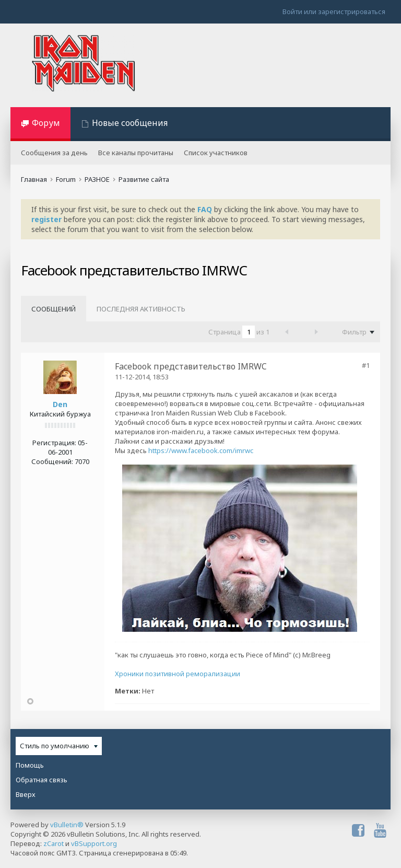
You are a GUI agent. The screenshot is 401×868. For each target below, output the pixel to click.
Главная (34, 179)
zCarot (54, 843)
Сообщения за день (54, 153)
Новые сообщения (130, 123)
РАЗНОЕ (97, 179)
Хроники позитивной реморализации (178, 674)
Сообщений (54, 309)
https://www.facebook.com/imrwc (201, 450)
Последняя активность (141, 309)
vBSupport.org (94, 843)
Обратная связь (42, 780)
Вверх (26, 794)
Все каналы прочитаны (136, 153)
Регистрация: (54, 443)
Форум (46, 123)
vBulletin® (67, 825)
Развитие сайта (144, 179)
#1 (366, 365)
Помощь (30, 765)
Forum (66, 179)
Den (60, 404)
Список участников (216, 153)
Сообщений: (52, 461)
